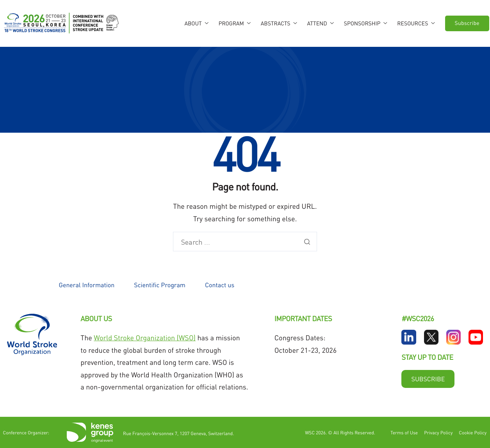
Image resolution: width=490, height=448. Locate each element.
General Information (87, 285)
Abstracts (279, 23)
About (196, 23)
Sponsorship (366, 23)
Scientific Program (160, 285)
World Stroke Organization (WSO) (145, 338)
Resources (416, 23)
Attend (321, 23)
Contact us (220, 285)
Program (235, 23)
